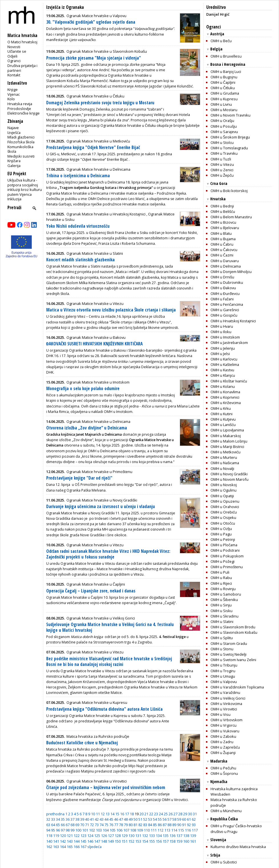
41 (92, 819)
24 (161, 814)
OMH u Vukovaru (225, 731)
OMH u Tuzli (221, 159)
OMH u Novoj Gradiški (229, 474)
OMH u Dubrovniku (227, 282)
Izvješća (14, 133)
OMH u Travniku (224, 153)
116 (188, 830)
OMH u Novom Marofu (230, 479)
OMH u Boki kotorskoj (229, 191)
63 (48, 825)
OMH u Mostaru (224, 110)
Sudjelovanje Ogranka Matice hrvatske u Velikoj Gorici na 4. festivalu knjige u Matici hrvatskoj (110, 627)
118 (49, 836)
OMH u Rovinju (223, 589)
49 (131, 819)
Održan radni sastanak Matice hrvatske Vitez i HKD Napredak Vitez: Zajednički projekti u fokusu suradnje (108, 554)
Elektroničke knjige (24, 113)
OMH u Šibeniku (224, 600)
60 (184, 819)
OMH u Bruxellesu (226, 56)
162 (49, 847)
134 (159, 836)
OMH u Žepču (222, 175)
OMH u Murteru (224, 457)
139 (193, 836)
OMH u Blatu (221, 233)
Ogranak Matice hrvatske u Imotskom (98, 382)
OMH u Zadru (222, 742)
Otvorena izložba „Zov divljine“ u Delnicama (87, 428)
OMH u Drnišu (222, 277)
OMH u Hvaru (222, 326)
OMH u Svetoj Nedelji (229, 654)
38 (77, 819)
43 (102, 819)
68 (72, 825)
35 (63, 819)
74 (102, 825)
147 (97, 841)
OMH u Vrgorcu (224, 725)
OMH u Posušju (224, 126)
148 (104, 841)
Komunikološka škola (20, 149)
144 (77, 841)
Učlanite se (17, 51)
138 (186, 836)
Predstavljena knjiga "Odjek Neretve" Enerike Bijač (93, 147)
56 (165, 819)
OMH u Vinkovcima (226, 704)
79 (126, 825)
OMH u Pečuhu (223, 768)
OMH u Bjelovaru (225, 228)
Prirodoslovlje (19, 109)
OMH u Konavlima (225, 392)
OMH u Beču (221, 41)
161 (193, 841)
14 (112, 814)
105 (113, 830)
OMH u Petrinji (223, 539)
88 (169, 825)
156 (159, 841)
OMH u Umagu (223, 676)
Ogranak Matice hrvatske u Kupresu (97, 702)
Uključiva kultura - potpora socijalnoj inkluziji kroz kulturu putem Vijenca (25, 187)
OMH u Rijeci (221, 583)
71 (87, 825)
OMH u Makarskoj (226, 436)
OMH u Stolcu (222, 142)
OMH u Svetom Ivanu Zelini (233, 660)
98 (68, 830)
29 (185, 814)
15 (117, 814)
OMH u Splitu (222, 638)
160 (186, 841)
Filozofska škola (21, 142)
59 (179, 819)
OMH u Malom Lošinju (229, 441)
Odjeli (12, 56)
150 (118, 841)
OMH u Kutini (222, 414)
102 (92, 830)
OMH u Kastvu (222, 370)
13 (108, 814)
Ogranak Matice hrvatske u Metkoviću (98, 141)
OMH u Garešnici (225, 310)
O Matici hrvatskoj (22, 42)
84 (150, 825)
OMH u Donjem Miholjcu (231, 272)
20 (141, 814)
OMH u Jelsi (220, 354)
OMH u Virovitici (224, 709)
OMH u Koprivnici (225, 397)
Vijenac (14, 94)
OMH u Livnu (221, 104)
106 (119, 830)
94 (48, 830)
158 (172, 841)
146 (90, 841)
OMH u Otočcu (223, 523)
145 (83, 841)
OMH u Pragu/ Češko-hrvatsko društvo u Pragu (236, 829)
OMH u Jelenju (223, 348)
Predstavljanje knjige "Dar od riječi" (79, 478)
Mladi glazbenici (21, 137)
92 (189, 825)
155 (152, 841)
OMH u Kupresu (224, 99)
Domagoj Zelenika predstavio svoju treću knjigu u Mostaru (100, 103)
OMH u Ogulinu (224, 490)
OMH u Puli (220, 572)
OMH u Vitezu (222, 164)
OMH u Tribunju (224, 665)
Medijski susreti (21, 156)
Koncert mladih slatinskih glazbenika (80, 260)
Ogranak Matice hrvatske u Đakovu (96, 337)
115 (181, 830)
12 (103, 814)
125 (97, 836)
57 (169, 819)
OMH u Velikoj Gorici (228, 698)
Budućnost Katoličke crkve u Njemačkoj (82, 743)
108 (133, 830)
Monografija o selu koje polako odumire (83, 389)
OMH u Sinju (221, 605)
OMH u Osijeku (223, 517)
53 (150, 819)
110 (147, 830)
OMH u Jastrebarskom (229, 343)
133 (152, 836)
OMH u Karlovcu (224, 359)
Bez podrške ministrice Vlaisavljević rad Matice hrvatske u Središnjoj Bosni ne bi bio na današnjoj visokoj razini (109, 662)
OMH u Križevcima (226, 403)
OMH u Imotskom (225, 337)
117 (195, 830)
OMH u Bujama (223, 239)
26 (171, 814)
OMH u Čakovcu (224, 250)
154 (145, 841)
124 (90, 836)
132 (145, 836)
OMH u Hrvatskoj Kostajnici (233, 321)
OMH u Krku (221, 408)
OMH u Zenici (222, 170)
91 (184, 825)
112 (160, 830)
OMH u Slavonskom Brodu (233, 627)
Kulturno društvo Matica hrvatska (238, 847)
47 (121, 819)
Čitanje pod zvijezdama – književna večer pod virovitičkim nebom (106, 787)
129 (125, 836)
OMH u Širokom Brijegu (230, 137)
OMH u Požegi (223, 561)
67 (68, 825)
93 (194, 825)
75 (106, 825)
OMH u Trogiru (223, 671)
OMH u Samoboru (226, 594)
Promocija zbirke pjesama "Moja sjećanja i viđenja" (94, 58)
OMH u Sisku (222, 611)
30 (190, 814)
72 (92, 825)
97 (63, 830)
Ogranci (14, 61)
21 (146, 814)
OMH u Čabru (222, 244)
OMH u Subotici (224, 862)
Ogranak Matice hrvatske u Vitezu (95, 303)
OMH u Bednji (222, 206)
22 (151, 814)
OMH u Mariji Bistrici (227, 447)
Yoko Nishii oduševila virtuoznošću (78, 226)
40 (87, 819)
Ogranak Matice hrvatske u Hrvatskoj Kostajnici (106, 214)
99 (72, 830)
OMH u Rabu (221, 578)
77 (116, 825)
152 (131, 841)
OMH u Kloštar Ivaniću (229, 381)
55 (160, 819)
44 (106, 819)
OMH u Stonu (222, 649)
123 (83, 836)
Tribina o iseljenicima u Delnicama (78, 176)
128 (118, 836)
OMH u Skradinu (225, 616)
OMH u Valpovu (224, 682)
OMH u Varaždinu (225, 692)
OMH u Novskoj (224, 485)
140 (49, 841)
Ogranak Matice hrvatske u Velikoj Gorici (101, 618)
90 (179, 825)
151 (125, 841)
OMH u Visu (221, 714)
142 (63, 841)
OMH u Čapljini (223, 82)
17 (127, 814)
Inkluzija (14, 199)
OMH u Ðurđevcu (225, 294)
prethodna (55, 814)
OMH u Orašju (222, 121)
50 (136, 819)
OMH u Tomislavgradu (229, 148)
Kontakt (14, 75)
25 (166, 814)
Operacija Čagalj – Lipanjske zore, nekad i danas (91, 591)
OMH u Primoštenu (227, 567)
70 (82, 825)
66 (63, 825)
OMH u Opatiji (222, 496)
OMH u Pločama (224, 545)
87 (165, 825)
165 (70, 847)
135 (166, 836)
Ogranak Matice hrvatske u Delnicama (98, 169)
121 (70, 836)
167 (83, 847)
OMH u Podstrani (225, 550)
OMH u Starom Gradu (229, 643)
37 (72, 819)
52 (145, 819)
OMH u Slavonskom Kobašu (234, 632)
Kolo (11, 99)
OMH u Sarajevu (224, 132)
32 (48, 819)
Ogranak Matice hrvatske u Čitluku (95, 96)
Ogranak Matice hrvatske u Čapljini (96, 584)
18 (132, 814)
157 (166, 841)
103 (99, 830)
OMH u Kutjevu (223, 419)
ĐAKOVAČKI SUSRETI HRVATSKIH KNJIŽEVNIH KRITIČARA (94, 344)
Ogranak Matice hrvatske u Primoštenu (99, 472)
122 (77, 836)
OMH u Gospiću (224, 315)
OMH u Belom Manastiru (231, 217)
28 (180, 814)
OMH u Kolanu (223, 386)
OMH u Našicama (225, 463)
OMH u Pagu (221, 534)
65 (58, 825)
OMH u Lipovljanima (227, 430)
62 (194, 819)
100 (78, 830)
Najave (13, 128)
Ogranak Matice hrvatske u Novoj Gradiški (102, 500)
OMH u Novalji (222, 468)
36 (68, 819)
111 (154, 830)
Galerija (14, 166)
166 (77, 847)
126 (104, 836)
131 (138, 836)
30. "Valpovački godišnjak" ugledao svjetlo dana (91, 22)
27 (175, 814)
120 (63, 836)
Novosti (14, 47)
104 (106, 830)
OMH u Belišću (223, 211)
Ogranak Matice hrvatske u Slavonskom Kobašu (107, 51)
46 (116, 819)
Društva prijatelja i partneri (22, 68)
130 (131, 836)
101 (85, 830)
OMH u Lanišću (223, 425)
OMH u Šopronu (224, 773)
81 (136, 825)
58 (174, 819)
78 (121, 825)
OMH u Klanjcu (223, 375)
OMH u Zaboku (223, 736)
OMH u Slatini (222, 622)
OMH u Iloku (221, 332)
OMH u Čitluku (223, 88)
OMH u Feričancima (227, 304)
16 (122, 814)
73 (97, 825)
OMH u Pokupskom (227, 556)
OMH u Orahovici (225, 507)
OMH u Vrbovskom (227, 720)
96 (58, 830)
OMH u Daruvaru (225, 261)
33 (53, 819)
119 (56, 836)
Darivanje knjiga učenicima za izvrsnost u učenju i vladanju (101, 507)
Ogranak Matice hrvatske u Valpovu (96, 16)
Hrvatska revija (20, 104)
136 (172, 836)
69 (77, 825)
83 (145, 825)
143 (70, 841)
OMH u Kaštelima (225, 364)
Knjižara (14, 161)
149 (111, 841)
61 (189, 819)
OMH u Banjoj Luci (226, 72)
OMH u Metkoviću (226, 452)
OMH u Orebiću (224, 512)
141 (56, 841)
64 (53, 825)
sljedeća (94, 847)
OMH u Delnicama (226, 266)
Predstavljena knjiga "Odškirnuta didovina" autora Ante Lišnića (104, 709)
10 (93, 814)
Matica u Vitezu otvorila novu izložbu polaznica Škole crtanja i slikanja (111, 310)
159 (179, 841)
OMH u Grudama (225, 93)
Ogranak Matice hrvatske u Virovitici (97, 781)
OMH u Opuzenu (225, 501)
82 (140, 825)
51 (140, 819)
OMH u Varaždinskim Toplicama (237, 687)
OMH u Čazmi (222, 255)
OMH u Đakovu (223, 288)
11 (98, 814)
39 (82, 819)
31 (195, 814)
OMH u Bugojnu (224, 77)
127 (111, 836)
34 (58, 819)
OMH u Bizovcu (223, 222)
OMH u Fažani (222, 299)
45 (111, 819)
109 (140, 830)
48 (126, 819)
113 (167, 830)
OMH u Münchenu (226, 811)
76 (111, 825)
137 (179, 836)
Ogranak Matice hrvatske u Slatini (95, 253)
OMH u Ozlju (221, 529)
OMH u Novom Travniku (231, 115)
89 (174, 825)
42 (97, 819)
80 (131, 825)
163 (56, 847)
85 (155, 825)
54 (155, 819)
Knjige (13, 89)
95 (53, 830)
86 (160, 825)
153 (138, 841)
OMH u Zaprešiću (225, 747)
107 (126, 830)
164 (63, 847)
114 (174, 830)
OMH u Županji (223, 753)
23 (156, 814)
